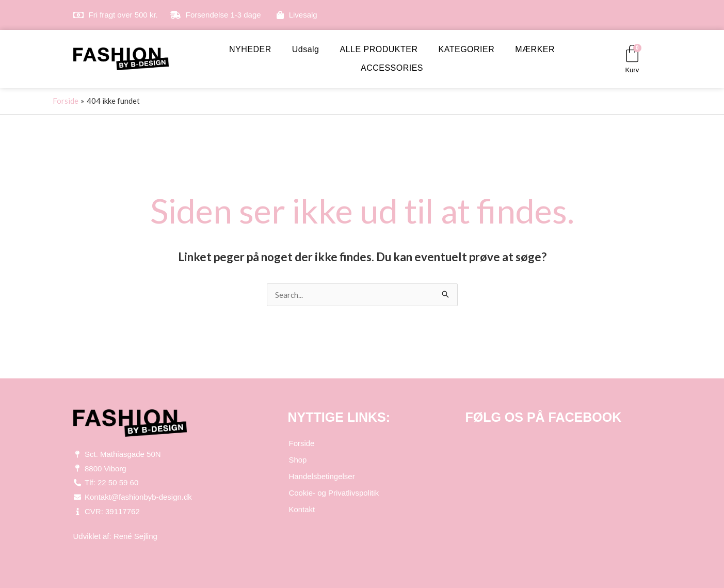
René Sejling (135, 536)
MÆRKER (535, 49)
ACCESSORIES (392, 68)
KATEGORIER (467, 49)
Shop (297, 460)
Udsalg (306, 49)
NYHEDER (250, 49)
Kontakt (302, 509)
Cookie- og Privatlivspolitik (334, 493)
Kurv (632, 70)
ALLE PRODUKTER (379, 49)
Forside (301, 443)
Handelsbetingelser (321, 476)
